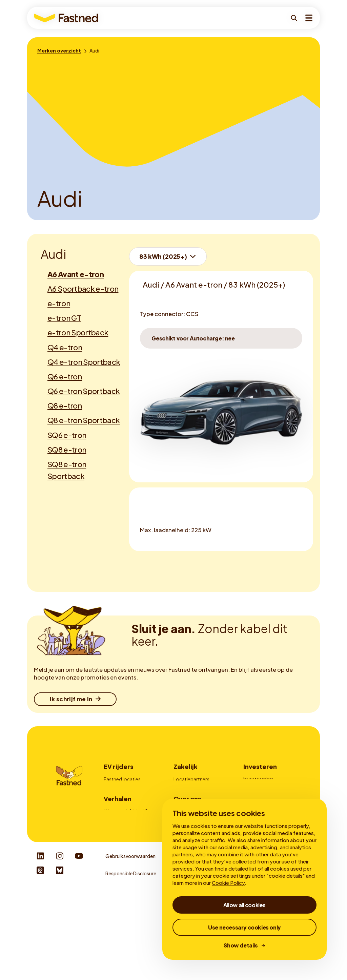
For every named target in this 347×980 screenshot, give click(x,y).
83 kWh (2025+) (163, 256)
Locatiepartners (191, 779)
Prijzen (111, 798)
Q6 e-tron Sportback (84, 391)
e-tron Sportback (78, 332)
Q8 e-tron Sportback (84, 420)
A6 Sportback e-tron (83, 289)
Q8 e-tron (65, 405)
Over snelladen (120, 877)
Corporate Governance (270, 798)
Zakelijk (186, 766)
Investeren (260, 766)
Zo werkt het (118, 788)
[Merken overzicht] (59, 50)
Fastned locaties (122, 779)
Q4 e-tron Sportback (84, 362)
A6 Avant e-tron (76, 274)
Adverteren (186, 798)
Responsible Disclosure (131, 965)
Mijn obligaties (259, 788)
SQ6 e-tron (67, 435)
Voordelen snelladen (126, 868)
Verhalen (118, 846)
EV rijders (118, 766)
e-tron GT (64, 318)
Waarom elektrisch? (126, 858)
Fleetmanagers (190, 788)
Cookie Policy (228, 883)
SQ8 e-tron (67, 450)
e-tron (59, 303)
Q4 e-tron (65, 347)
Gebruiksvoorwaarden (130, 948)
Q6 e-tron (65, 376)
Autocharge (117, 816)
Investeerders (258, 779)
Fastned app (118, 807)
